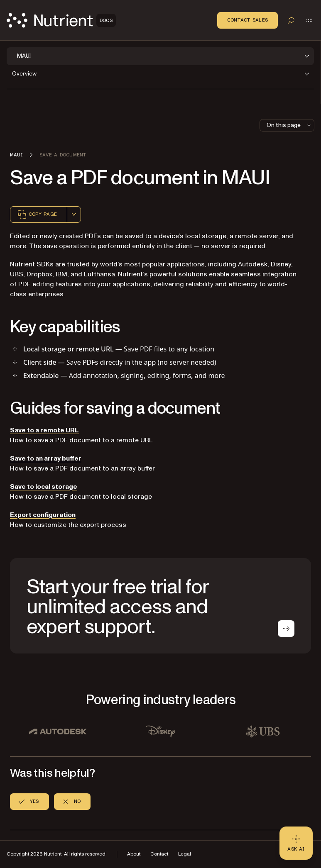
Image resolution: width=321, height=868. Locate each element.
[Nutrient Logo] (61, 20)
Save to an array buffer (46, 458)
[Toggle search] (291, 20)
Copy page (37, 215)
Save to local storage (44, 487)
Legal (185, 854)
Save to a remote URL (44, 430)
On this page (289, 125)
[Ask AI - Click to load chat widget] (296, 843)
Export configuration (43, 515)
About (134, 854)
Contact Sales (247, 20)
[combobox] (74, 215)
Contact (159, 854)
